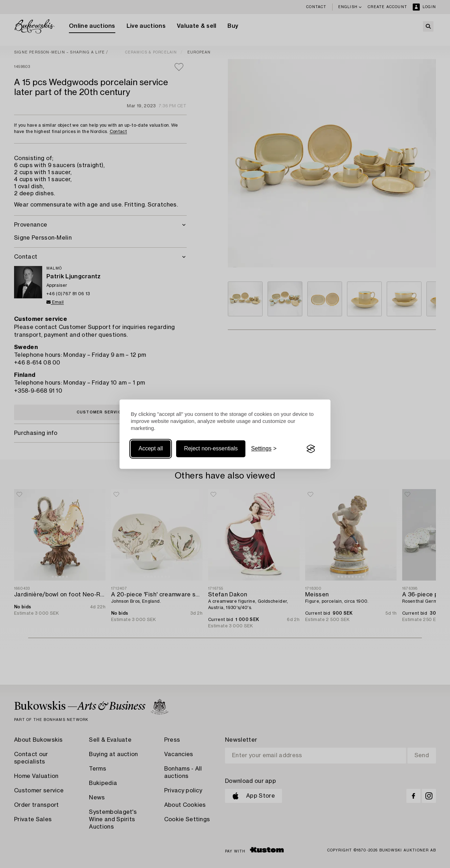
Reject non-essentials (211, 449)
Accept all (151, 449)
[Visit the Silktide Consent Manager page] (311, 449)
